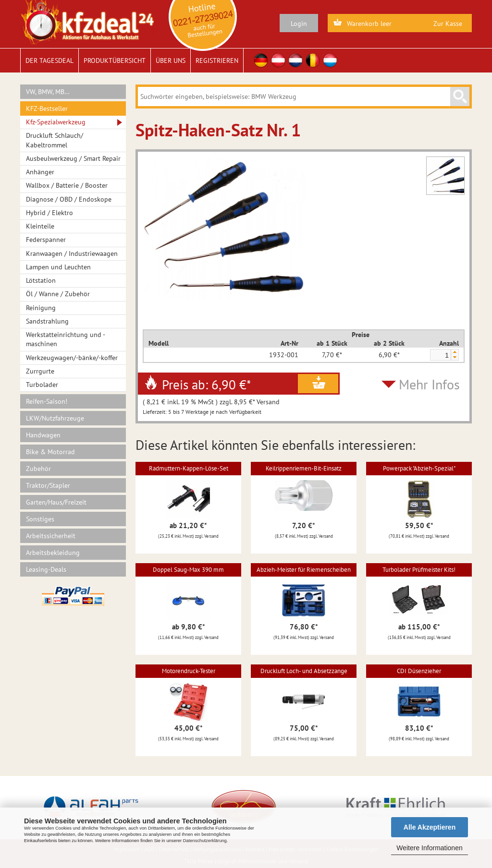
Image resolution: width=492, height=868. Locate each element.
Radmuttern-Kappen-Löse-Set (189, 468)
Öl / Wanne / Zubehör (58, 294)
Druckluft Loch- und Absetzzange (304, 671)
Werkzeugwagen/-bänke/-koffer (72, 358)
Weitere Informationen (429, 848)
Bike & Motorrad (50, 452)
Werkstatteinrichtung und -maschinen (66, 339)
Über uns (171, 60)
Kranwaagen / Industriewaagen (72, 253)
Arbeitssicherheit (51, 536)
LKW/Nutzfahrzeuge (55, 418)
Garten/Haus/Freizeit (56, 502)
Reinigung (41, 308)
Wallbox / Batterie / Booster (67, 185)
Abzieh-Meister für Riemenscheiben (304, 570)
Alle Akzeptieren (430, 827)
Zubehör (38, 469)
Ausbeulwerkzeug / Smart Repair (73, 158)
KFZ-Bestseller (47, 108)
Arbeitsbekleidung (53, 553)
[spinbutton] (440, 355)
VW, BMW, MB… (48, 92)
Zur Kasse (448, 24)
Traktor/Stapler (48, 485)
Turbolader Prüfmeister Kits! (419, 570)
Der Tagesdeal (49, 60)
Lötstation (41, 280)
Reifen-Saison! (47, 401)
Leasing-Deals (46, 569)
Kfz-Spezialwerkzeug (56, 122)
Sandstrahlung (47, 321)
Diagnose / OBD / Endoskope (69, 199)
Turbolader (42, 385)
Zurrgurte (40, 371)
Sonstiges (40, 519)
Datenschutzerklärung (205, 841)
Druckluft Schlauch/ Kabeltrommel (55, 140)
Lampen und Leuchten (58, 267)
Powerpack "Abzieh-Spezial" (419, 468)
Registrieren (217, 60)
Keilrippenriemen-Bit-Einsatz (304, 468)
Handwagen (43, 435)
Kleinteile (40, 226)
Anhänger (40, 172)
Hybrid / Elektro (49, 213)
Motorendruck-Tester (189, 671)
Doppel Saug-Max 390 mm (188, 570)
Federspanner (46, 240)
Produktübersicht (115, 60)
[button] (455, 352)
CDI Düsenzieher (419, 671)
